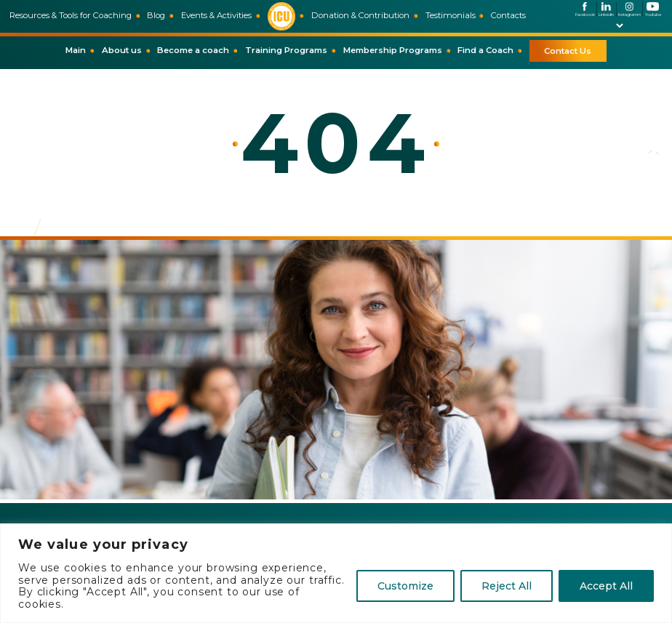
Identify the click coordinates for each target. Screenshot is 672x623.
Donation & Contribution (360, 15)
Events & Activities (216, 15)
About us (122, 50)
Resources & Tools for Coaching (71, 15)
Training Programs (286, 50)
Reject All (507, 586)
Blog (156, 15)
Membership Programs (393, 50)
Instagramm (629, 9)
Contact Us (568, 51)
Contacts (508, 15)
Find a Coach (485, 50)
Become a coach (193, 50)
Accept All (606, 586)
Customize (405, 586)
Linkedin (606, 9)
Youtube (653, 9)
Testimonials (451, 15)
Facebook (585, 9)
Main (76, 50)
